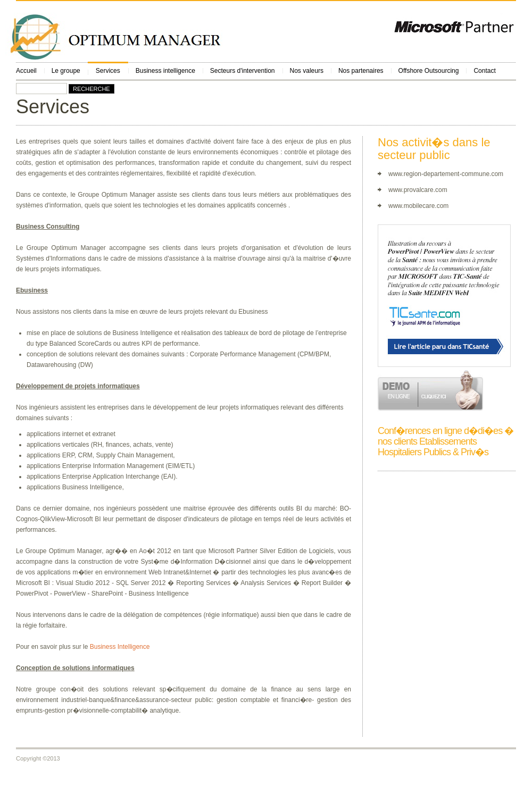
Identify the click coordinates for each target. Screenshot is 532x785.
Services (108, 71)
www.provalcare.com (418, 190)
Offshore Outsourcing (429, 71)
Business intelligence (165, 71)
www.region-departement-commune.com (446, 174)
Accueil (26, 71)
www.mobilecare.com (418, 206)
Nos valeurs (307, 71)
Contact (484, 71)
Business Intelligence (120, 647)
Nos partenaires (361, 71)
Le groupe (66, 71)
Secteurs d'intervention (243, 71)
